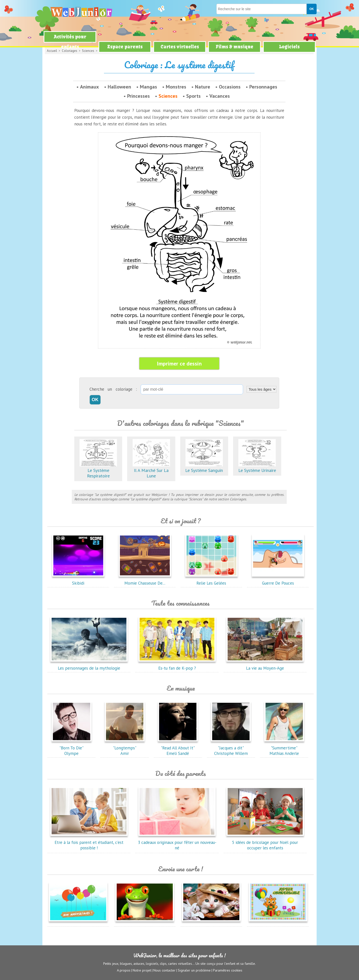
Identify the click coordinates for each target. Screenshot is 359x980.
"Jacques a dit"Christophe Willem (231, 748)
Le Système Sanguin (204, 468)
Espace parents (125, 47)
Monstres (176, 87)
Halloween (119, 87)
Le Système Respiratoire (98, 470)
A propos (124, 970)
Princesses (138, 96)
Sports (193, 96)
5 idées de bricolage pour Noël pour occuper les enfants (265, 842)
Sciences (168, 96)
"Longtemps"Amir (125, 748)
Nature (203, 87)
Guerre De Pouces (278, 580)
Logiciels (289, 47)
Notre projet (142, 970)
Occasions (230, 87)
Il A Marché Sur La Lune (151, 470)
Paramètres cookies (228, 970)
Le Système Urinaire (257, 468)
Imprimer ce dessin (179, 363)
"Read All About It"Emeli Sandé (178, 748)
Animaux (90, 87)
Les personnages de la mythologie (89, 665)
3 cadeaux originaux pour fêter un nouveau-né (177, 842)
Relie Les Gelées (211, 580)
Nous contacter (164, 970)
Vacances (220, 96)
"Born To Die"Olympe (72, 748)
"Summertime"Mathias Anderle (284, 748)
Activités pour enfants (70, 42)
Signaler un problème (194, 970)
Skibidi (78, 580)
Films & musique (234, 47)
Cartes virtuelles (180, 47)
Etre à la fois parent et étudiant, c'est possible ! (89, 842)
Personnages (263, 87)
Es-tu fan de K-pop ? (177, 665)
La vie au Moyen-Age (265, 665)
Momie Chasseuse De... (145, 580)
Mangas (148, 87)
